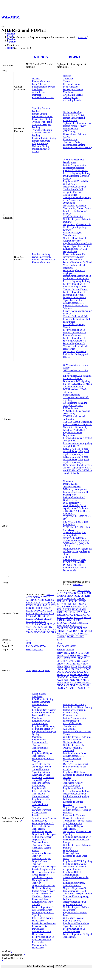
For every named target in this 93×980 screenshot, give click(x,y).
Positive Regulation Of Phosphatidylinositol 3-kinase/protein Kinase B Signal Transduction (75, 296)
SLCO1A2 (31, 627)
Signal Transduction (73, 823)
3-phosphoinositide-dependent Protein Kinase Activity (78, 125)
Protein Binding (40, 114)
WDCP (60, 634)
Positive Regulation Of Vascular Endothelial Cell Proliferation (75, 346)
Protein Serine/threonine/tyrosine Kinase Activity (44, 818)
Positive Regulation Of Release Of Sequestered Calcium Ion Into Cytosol (75, 287)
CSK (78, 596)
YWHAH (84, 634)
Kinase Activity (71, 139)
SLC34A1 (41, 624)
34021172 (78, 584)
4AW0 (85, 677)
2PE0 (79, 658)
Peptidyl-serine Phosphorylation (71, 852)
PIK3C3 (76, 609)
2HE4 (35, 670)
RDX (52, 613)
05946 (29, 643)
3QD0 (60, 674)
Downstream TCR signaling (77, 381)
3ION (79, 664)
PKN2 (60, 612)
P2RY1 (53, 605)
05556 (60, 643)
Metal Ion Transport (42, 858)
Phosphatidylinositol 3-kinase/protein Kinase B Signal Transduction (75, 257)
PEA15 (60, 609)
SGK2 (73, 626)
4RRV (60, 683)
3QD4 (73, 674)
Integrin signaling (72, 395)
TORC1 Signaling (72, 786)
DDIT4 (67, 599)
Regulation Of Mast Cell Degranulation (75, 250)
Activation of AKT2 (73, 378)
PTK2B (87, 617)
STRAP (69, 631)
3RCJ (79, 674)
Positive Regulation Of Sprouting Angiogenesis (75, 339)
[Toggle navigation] (2, 27)
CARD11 (62, 596)
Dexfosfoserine (70, 500)
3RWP (86, 674)
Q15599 (39, 650)
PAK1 (86, 607)
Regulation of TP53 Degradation (73, 434)
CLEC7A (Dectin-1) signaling (78, 422)
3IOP (85, 664)
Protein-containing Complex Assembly (42, 256)
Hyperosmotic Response (75, 168)
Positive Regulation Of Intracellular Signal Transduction (43, 826)
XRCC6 (75, 634)
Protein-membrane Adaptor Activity (41, 142)
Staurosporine (70, 495)
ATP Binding (69, 131)
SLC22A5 (31, 621)
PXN (59, 620)
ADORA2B (32, 600)
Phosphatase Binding (42, 119)
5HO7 (60, 685)
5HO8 (66, 685)
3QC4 (60, 672)
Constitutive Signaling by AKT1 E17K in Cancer (75, 428)
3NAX (60, 666)
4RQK (79, 680)
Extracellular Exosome (43, 97)
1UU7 (87, 653)
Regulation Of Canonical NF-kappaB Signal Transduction (77, 245)
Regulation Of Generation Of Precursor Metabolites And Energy (77, 840)
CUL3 (60, 599)
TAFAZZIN (32, 630)
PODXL (38, 611)
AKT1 (81, 590)
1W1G (87, 656)
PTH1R (45, 613)
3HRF (73, 664)
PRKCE (78, 615)
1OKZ (74, 653)
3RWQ (60, 677)
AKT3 (60, 593)
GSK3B (81, 599)
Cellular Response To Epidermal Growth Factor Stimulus (75, 306)
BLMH (87, 593)
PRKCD (69, 615)
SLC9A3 (51, 624)
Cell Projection (70, 97)
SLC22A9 (41, 621)
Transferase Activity (73, 142)
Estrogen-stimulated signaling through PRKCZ (77, 439)
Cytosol (67, 81)
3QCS (73, 672)
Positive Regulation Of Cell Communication (43, 908)
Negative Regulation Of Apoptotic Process (75, 239)
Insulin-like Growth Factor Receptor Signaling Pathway (77, 280)
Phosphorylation (40, 899)
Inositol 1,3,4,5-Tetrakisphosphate (72, 485)
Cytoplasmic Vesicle (73, 95)
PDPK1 (75, 57)
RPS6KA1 (31, 616)
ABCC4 (50, 594)
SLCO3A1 (42, 627)
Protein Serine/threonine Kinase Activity (75, 119)
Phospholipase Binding (74, 145)
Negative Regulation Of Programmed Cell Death (75, 890)
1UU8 (60, 656)
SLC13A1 (38, 619)
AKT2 (87, 590)
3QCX (80, 672)
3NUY (60, 669)
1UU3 (81, 653)
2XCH (78, 661)
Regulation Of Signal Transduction (42, 754)
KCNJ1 (30, 605)
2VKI (72, 661)
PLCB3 (30, 611)
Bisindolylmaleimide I (74, 497)
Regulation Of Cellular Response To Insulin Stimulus (77, 773)
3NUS (81, 666)
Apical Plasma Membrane (39, 93)
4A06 (73, 677)
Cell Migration (70, 195)
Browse (11, 34)
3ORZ (74, 669)
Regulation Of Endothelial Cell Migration (76, 183)
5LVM (79, 685)
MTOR (69, 607)
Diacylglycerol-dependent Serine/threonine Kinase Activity (76, 767)
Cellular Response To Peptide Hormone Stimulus (77, 738)
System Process (40, 813)
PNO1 (67, 612)
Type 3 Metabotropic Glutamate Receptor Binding (42, 133)
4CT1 (67, 680)
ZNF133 (80, 636)
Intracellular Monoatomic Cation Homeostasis (42, 931)
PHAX (68, 609)
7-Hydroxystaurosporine (75, 489)
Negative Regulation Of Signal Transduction (75, 903)
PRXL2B (79, 617)
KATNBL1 (62, 604)
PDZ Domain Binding (43, 699)
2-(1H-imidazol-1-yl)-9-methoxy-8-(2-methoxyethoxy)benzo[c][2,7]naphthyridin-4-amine (76, 537)
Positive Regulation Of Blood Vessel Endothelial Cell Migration (77, 265)
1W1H (60, 658)
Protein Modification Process (77, 732)
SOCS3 (72, 628)
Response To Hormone (74, 815)
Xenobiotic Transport (42, 877)
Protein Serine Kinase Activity (78, 147)
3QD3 (66, 674)
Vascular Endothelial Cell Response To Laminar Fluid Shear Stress (76, 319)
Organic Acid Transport (43, 886)
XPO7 (67, 634)
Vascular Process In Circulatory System (41, 895)
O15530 (70, 650)
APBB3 (75, 593)
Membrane (37, 89)
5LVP (66, 688)
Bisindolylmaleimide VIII (75, 492)
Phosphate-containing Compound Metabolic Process (78, 819)
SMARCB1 (63, 628)
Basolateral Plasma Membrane (41, 717)
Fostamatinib (69, 570)
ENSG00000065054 (36, 646)
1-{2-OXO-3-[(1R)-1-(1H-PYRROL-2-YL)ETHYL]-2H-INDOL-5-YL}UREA (77, 526)
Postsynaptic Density (73, 89)
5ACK (73, 683)
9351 (28, 640)
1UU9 (66, 656)
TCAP (76, 631)
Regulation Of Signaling (44, 726)
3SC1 (67, 677)
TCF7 (53, 630)
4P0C (47, 670)
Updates (11, 42)
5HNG (88, 683)
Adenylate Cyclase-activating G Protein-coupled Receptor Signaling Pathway (42, 768)
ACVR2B (46, 597)
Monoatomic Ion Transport (40, 706)
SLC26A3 (31, 624)
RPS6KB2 (83, 623)
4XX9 (66, 683)
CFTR (37, 603)
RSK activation (70, 408)
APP (81, 593)
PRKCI (86, 615)
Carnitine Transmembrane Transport (40, 804)
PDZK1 (48, 608)
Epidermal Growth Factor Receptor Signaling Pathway (77, 172)
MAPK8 (61, 607)
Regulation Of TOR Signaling (77, 861)
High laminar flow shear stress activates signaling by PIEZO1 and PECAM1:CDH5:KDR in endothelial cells (78, 469)
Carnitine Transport (41, 810)
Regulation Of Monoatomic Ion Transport (40, 742)
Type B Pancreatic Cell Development (74, 161)
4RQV (86, 680)
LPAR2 (45, 605)
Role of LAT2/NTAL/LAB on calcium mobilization (77, 385)
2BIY (73, 658)
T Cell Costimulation (73, 216)
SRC (85, 628)
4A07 (79, 677)
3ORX (67, 669)
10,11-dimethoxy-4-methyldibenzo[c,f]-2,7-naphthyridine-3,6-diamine (76, 505)
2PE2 (60, 661)
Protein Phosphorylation (75, 165)
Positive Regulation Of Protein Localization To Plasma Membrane (74, 333)
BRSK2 (30, 603)
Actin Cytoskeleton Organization (72, 202)
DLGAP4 (45, 603)
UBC (36, 632)
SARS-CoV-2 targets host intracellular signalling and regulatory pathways (76, 460)
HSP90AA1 (63, 601)
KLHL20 (73, 604)
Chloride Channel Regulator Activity (41, 798)
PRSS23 (69, 617)
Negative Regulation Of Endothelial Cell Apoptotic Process (76, 354)
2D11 (29, 670)
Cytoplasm (68, 79)
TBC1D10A (44, 630)
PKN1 (83, 609)
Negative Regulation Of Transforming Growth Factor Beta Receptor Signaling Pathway (77, 210)
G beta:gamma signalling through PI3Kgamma (75, 404)
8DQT (87, 688)
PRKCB (61, 615)
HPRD (10, 48)
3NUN (74, 666)
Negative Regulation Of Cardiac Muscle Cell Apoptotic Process (75, 189)
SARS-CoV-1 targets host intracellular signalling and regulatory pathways (76, 451)
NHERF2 (41, 57)
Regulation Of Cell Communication (41, 722)
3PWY (87, 669)
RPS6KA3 (62, 623)
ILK (71, 601)
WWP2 (43, 632)
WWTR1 (52, 632)
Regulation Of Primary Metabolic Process (74, 884)
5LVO (60, 688)
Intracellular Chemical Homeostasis (43, 919)
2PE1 (85, 658)
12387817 (83, 37)
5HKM (80, 683)
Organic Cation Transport (39, 863)
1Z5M (67, 658)
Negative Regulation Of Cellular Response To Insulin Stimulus (77, 810)
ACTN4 (36, 597)
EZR (53, 603)
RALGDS (67, 620)
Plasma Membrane (41, 81)
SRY (50, 627)
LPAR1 (37, 605)
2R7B (66, 661)
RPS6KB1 (73, 623)
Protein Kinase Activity (74, 115)
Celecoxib (68, 481)
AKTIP (67, 593)
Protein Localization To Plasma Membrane (43, 261)
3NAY (67, 666)
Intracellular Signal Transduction (72, 234)
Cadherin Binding (41, 146)
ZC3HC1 (71, 636)
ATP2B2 (50, 600)
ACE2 (29, 597)
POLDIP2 (75, 612)
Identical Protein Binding (44, 138)
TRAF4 (30, 632)
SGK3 (46, 616)
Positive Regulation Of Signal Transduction (43, 938)
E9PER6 (61, 650)
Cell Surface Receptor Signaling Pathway (74, 919)
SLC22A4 (49, 619)
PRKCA (30, 613)
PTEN (37, 613)
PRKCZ (61, 617)
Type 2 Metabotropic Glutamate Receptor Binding (42, 125)
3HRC (67, 664)
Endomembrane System (43, 87)
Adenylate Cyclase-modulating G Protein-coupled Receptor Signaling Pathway (43, 779)
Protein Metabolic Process (76, 753)
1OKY (67, 653)
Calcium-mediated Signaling (77, 197)
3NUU (88, 666)
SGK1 (40, 616)
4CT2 (73, 680)
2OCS (41, 670)
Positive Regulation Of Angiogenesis (74, 272)
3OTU (80, 669)
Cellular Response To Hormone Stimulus (73, 757)
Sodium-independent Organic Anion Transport (44, 833)
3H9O (60, 664)
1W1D (80, 656)
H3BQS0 (30, 650)
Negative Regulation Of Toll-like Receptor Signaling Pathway (77, 227)
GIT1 (74, 599)
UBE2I (88, 631)
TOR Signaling (70, 780)
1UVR (73, 656)
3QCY (87, 672)
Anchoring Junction (73, 100)
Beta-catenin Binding (42, 116)
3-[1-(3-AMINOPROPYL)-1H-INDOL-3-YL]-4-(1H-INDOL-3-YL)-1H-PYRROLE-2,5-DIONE (75, 562)
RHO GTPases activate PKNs (77, 424)
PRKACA (47, 611)
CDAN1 (71, 596)
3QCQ (67, 672)
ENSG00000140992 (67, 646)
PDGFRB (31, 608)
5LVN (86, 685)
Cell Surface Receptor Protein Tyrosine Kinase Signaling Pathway (77, 896)
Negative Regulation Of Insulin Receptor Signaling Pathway (76, 796)
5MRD (73, 688)
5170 (59, 640)
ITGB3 (83, 601)
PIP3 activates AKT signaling (77, 376)
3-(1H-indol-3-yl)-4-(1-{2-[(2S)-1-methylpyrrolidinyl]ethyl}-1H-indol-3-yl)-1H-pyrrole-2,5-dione (78, 549)
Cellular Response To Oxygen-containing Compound (73, 748)
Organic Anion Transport (44, 867)
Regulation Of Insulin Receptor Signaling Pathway (77, 790)
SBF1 (60, 626)
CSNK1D (85, 596)
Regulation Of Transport (44, 710)
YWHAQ (62, 636)
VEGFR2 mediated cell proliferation (74, 418)
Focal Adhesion (40, 84)
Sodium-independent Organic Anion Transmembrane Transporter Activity (42, 841)
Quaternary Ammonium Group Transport (43, 873)
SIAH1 (29, 619)
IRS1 (76, 601)
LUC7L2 (82, 604)
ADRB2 (42, 600)
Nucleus (36, 79)
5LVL (73, 685)
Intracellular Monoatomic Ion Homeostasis (40, 945)
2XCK (85, 661)
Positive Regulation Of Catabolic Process (74, 930)
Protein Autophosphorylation (77, 276)
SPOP (79, 628)
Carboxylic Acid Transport (40, 881)
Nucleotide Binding (73, 112)
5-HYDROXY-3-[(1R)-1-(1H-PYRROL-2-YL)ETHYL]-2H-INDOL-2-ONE (78, 515)
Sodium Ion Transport (43, 729)
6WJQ (80, 688)
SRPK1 (61, 631)
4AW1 (60, 680)
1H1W (60, 653)
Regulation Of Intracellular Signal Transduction (41, 791)
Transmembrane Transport (40, 749)
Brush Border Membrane (44, 713)
